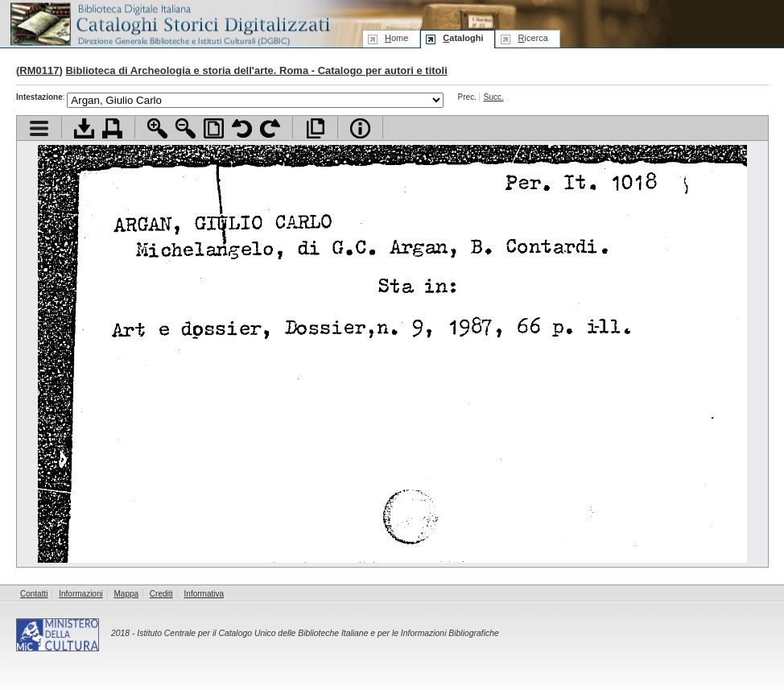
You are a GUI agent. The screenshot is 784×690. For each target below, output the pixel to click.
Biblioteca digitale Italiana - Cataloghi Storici (169, 23)
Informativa (204, 594)
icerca (532, 38)
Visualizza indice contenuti (39, 128)
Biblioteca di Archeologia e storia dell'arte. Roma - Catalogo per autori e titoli (256, 70)
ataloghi (463, 38)
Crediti (161, 594)
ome (396, 38)
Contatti (34, 594)
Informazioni (80, 594)
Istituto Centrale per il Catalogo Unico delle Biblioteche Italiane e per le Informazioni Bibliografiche (318, 633)
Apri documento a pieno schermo (315, 128)
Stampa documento (112, 128)
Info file (360, 128)
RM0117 (39, 70)
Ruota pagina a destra (270, 128)
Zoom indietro (186, 128)
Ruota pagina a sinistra (242, 128)
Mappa (127, 594)
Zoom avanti (157, 128)
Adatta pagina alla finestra (214, 128)
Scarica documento (84, 128)
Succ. (494, 97)
